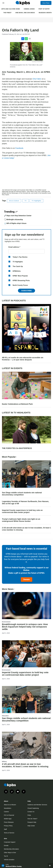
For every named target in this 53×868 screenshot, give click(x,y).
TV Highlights (36, 201)
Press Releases (9, 822)
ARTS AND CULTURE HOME (11, 9)
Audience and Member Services (37, 805)
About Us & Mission (10, 805)
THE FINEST (7, 13)
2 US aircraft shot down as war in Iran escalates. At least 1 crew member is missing (27, 529)
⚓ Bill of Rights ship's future (15, 223)
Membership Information (11, 849)
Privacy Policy (8, 826)
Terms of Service (9, 833)
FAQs (29, 815)
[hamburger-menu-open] (3, 3)
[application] (27, 175)
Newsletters (8, 808)
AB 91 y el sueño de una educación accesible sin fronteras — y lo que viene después (23, 359)
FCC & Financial (9, 815)
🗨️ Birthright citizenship (13, 219)
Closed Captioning (33, 808)
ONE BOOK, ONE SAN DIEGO (25, 13)
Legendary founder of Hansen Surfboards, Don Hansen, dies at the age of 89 (25, 503)
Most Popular (10, 457)
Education (5, 716)
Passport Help (32, 822)
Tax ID (6, 856)
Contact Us (31, 812)
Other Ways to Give (10, 853)
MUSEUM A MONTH (45, 13)
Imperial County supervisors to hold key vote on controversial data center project (22, 511)
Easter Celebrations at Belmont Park (17, 404)
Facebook (19, 148)
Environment (6, 622)
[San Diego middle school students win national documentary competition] (27, 700)
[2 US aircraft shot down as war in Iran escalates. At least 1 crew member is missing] (27, 745)
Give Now (46, 3)
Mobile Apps (8, 819)
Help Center (31, 826)
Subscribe (26, 291)
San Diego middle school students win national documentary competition (22, 494)
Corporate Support (10, 842)
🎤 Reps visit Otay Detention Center (18, 216)
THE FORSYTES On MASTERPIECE (17, 448)
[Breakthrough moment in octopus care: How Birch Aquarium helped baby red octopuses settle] (27, 606)
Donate (27, 579)
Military (4, 762)
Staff (5, 829)
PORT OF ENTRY (44, 9)
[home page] (23, 3)
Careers (6, 812)
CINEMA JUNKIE (29, 9)
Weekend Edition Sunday (14, 866)
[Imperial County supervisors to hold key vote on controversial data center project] (27, 654)
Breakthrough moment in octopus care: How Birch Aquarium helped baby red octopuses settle (25, 627)
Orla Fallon (37, 79)
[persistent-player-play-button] (3, 866)
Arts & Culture (14, 201)
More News (8, 589)
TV (26, 201)
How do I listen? (32, 819)
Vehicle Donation (9, 860)
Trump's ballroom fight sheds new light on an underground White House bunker (21, 520)
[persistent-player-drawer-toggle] (50, 866)
